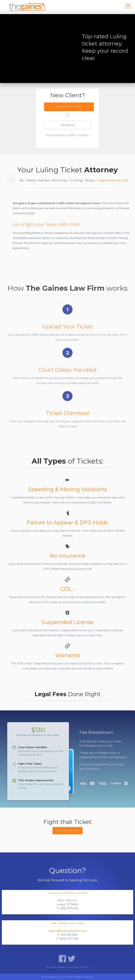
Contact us (87, 764)
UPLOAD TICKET (67, 831)
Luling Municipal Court (68, 893)
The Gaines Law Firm (68, 923)
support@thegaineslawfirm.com (68, 931)
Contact (82, 135)
